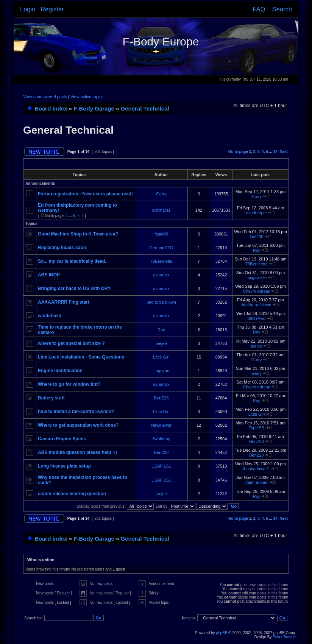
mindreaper (257, 213)
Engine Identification (60, 371)
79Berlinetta (161, 261)
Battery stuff (51, 398)
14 (275, 152)
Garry (161, 194)
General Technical (145, 108)
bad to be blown (161, 302)
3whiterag (161, 439)
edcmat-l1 (161, 210)
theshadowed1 (257, 469)
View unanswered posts (45, 97)
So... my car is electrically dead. (72, 261)
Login (28, 9)
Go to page (238, 152)
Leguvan (161, 371)
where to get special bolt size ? (71, 343)
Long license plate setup (64, 466)
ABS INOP (49, 275)
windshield (50, 316)
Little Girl (161, 357)
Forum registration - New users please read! (85, 194)
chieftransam (257, 482)
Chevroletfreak (257, 291)
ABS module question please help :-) (77, 452)
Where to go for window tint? (69, 384)
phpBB (222, 633)
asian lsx (161, 275)
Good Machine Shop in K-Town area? (78, 234)
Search (282, 9)
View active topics (87, 97)
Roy (257, 250)
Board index (51, 108)
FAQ (259, 9)
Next (284, 152)
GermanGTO (161, 248)
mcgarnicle (257, 278)
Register (52, 9)
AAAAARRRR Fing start (64, 302)
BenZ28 (161, 398)
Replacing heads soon (62, 248)
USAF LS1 (161, 466)
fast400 (161, 234)
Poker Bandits (284, 637)
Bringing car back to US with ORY (74, 288)
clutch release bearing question (72, 494)
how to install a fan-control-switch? (76, 412)
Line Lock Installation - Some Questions (81, 357)
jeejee (161, 343)
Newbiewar (161, 425)
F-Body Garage (94, 108)
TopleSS (257, 428)
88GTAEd (257, 318)
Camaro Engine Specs (62, 439)
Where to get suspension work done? (78, 425)
